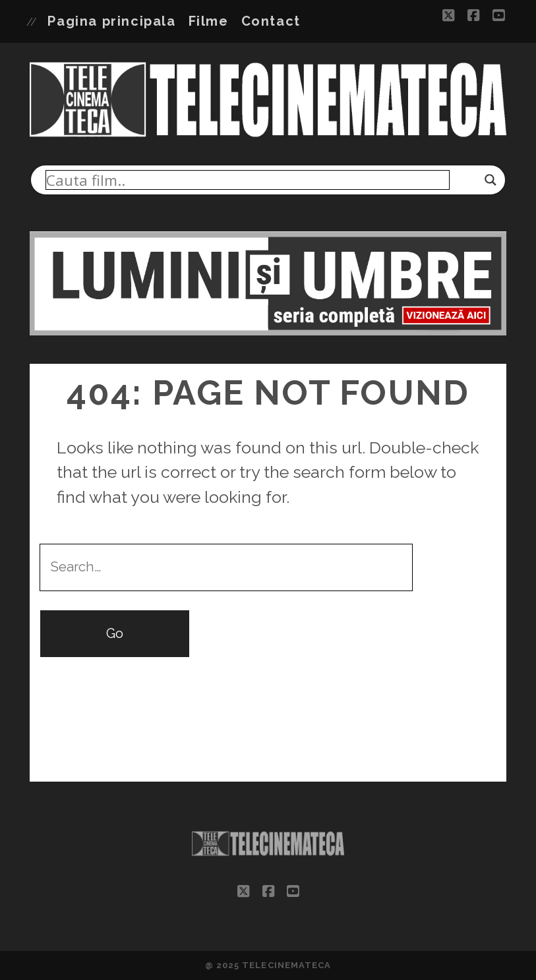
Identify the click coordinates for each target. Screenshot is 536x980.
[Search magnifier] (491, 180)
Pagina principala (111, 21)
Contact (271, 21)
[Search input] (248, 180)
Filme (209, 21)
